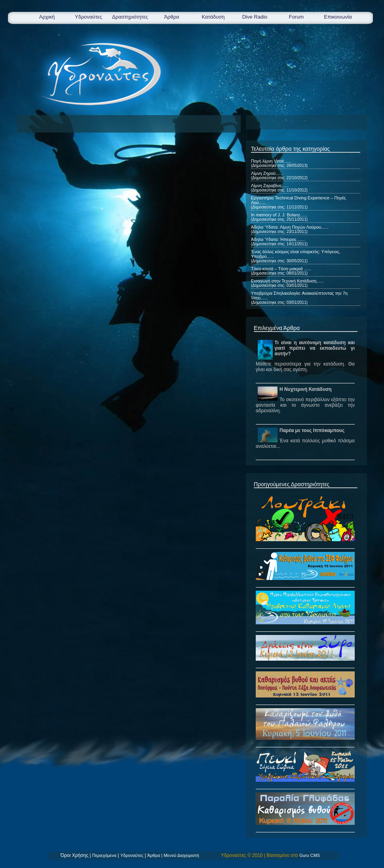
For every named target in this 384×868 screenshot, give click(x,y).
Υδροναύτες (88, 17)
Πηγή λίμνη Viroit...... (271, 161)
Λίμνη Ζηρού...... (267, 173)
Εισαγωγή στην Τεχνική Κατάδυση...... (287, 281)
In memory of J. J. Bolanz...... (279, 215)
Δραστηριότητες (130, 17)
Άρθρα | (155, 855)
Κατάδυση (213, 17)
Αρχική (47, 17)
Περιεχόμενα (104, 855)
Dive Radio (255, 17)
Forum (297, 17)
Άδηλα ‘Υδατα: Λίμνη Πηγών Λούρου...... (290, 227)
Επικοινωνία (338, 17)
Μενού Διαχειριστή (182, 855)
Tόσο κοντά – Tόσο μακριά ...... (281, 269)
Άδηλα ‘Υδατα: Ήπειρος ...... (278, 239)
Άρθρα (171, 17)
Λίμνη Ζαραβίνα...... (270, 186)
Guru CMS (310, 855)
